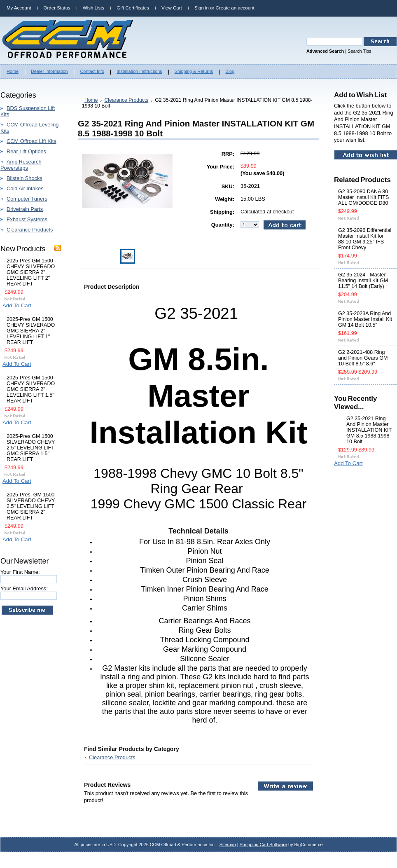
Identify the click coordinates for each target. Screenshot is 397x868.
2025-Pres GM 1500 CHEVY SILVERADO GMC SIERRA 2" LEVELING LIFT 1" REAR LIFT (31, 331)
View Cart (172, 8)
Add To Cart (17, 305)
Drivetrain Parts (25, 209)
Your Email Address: (24, 588)
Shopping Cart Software (263, 845)
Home (91, 100)
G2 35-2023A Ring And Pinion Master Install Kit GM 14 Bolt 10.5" (365, 319)
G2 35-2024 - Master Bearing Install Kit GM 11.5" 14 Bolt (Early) (363, 281)
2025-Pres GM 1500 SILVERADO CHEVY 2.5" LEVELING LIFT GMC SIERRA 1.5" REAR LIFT (31, 448)
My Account (19, 8)
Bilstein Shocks (25, 178)
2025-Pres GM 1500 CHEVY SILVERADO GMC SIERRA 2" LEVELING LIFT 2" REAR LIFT (31, 272)
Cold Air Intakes (25, 188)
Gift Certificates (133, 8)
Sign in (202, 8)
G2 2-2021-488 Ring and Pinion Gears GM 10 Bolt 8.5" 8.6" (363, 358)
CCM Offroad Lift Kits (32, 141)
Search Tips (359, 51)
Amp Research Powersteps (21, 165)
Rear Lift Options (26, 151)
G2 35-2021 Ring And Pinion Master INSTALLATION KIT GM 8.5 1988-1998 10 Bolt (369, 430)
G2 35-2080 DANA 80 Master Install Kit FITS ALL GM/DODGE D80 (363, 197)
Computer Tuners (27, 199)
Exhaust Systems (27, 219)
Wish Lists (93, 8)
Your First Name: (20, 572)
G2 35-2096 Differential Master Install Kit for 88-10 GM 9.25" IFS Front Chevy (365, 239)
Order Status (57, 8)
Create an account (235, 8)
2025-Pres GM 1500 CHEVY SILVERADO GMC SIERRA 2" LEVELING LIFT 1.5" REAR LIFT (31, 389)
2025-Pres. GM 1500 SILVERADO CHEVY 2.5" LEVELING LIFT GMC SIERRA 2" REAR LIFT (31, 506)
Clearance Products (30, 230)
